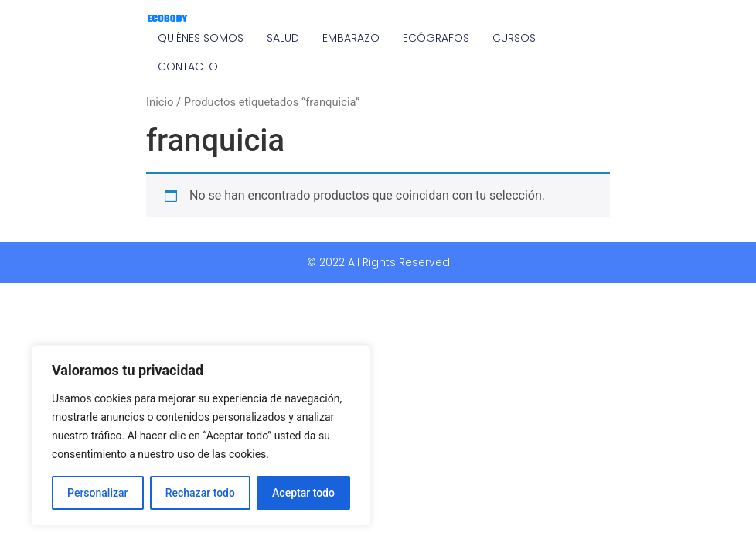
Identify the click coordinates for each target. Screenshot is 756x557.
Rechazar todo (200, 493)
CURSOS (514, 38)
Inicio (160, 102)
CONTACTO (188, 67)
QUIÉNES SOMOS (201, 38)
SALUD (283, 38)
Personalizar (97, 493)
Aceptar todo (303, 493)
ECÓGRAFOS (436, 38)
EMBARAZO (351, 38)
